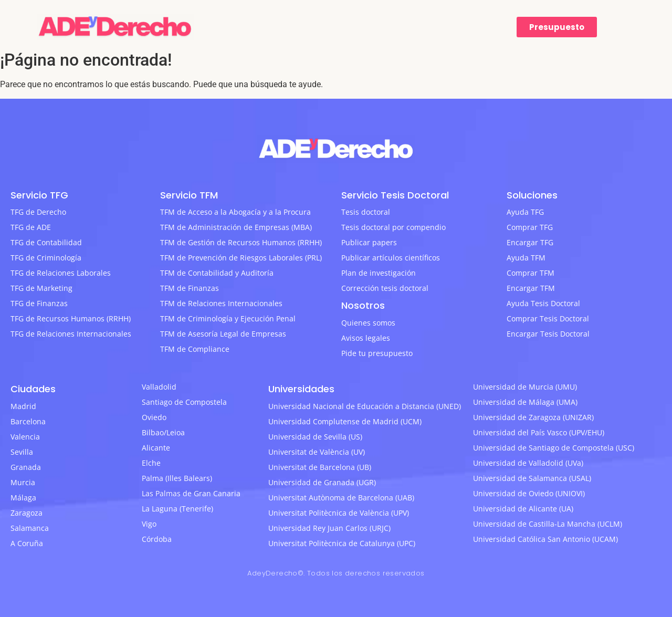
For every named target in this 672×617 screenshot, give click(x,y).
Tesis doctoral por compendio (393, 227)
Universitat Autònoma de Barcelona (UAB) (341, 498)
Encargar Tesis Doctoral (548, 334)
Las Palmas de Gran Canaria (191, 493)
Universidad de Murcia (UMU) (525, 387)
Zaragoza (27, 513)
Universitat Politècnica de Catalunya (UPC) (342, 543)
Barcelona (28, 421)
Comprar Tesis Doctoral (548, 318)
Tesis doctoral (366, 212)
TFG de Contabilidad (46, 242)
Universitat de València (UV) (317, 452)
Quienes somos (368, 323)
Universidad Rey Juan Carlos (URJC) (329, 528)
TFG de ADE (31, 227)
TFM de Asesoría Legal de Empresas (223, 334)
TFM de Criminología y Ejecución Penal (228, 318)
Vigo (149, 524)
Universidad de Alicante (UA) (523, 509)
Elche (151, 463)
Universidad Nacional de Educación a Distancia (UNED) (365, 406)
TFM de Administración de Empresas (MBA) (236, 227)
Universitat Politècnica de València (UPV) (339, 513)
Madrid (23, 406)
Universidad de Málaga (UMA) (525, 402)
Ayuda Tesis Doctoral (543, 303)
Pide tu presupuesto (377, 353)
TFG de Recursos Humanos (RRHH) (71, 318)
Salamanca (30, 528)
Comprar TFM (531, 273)
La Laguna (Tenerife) (177, 509)
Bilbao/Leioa (163, 432)
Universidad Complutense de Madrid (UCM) (345, 421)
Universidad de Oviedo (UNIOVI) (529, 493)
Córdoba (157, 539)
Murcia (23, 482)
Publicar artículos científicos (391, 258)
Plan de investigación (379, 273)
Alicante (156, 448)
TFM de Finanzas (190, 288)
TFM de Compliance (195, 349)
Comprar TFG (530, 227)
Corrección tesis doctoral (385, 288)
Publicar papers (369, 242)
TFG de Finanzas (39, 303)
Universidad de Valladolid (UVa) (528, 463)
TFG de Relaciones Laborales (61, 273)
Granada (26, 467)
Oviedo (154, 417)
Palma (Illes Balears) (177, 478)
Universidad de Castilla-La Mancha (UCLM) (548, 524)
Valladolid (159, 387)
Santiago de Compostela (184, 402)
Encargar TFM (531, 288)
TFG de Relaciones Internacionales (71, 334)
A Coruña (27, 543)
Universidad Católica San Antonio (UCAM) (545, 539)
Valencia (25, 437)
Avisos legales (366, 338)
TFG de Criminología (46, 258)
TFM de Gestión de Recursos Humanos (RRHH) (241, 242)
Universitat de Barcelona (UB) (320, 467)
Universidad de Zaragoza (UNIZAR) (533, 417)
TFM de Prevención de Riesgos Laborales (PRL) (241, 258)
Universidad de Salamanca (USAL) (532, 478)
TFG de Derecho (38, 212)
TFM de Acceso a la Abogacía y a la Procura (235, 212)
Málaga (23, 498)
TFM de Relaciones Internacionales (221, 303)
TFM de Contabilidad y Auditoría (217, 273)
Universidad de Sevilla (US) (315, 437)
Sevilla (22, 452)
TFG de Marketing (41, 288)
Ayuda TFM (526, 258)
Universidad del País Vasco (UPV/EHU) (539, 432)
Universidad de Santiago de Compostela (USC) (554, 448)
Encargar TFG (530, 242)
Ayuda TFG (525, 212)
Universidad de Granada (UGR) (322, 482)
